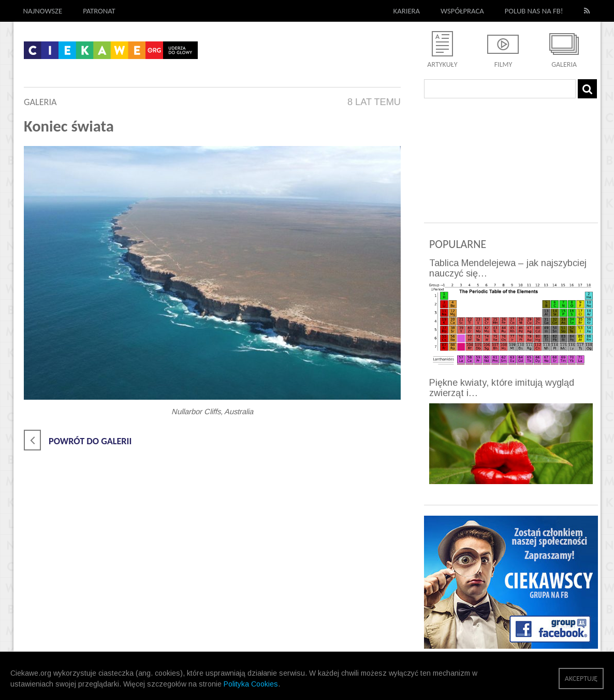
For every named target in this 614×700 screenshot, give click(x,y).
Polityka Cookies (251, 684)
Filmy (503, 64)
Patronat (99, 11)
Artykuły (442, 64)
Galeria (564, 64)
